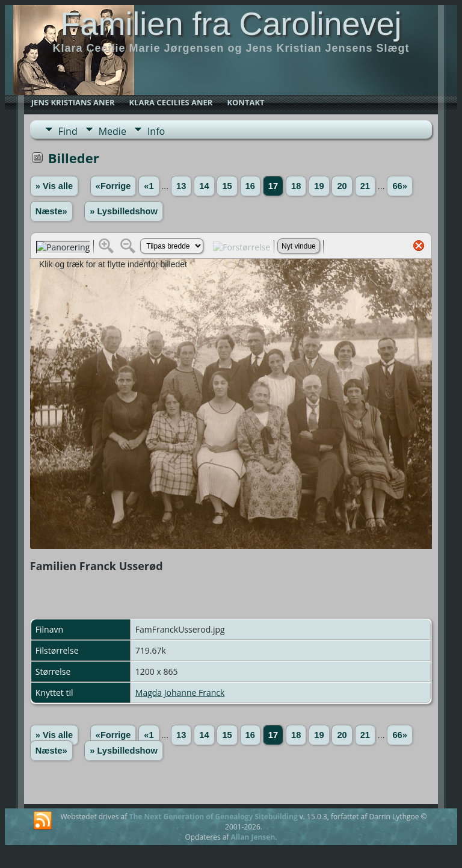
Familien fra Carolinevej (231, 23)
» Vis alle (54, 186)
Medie (112, 131)
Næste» (51, 211)
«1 (149, 186)
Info (156, 131)
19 (319, 186)
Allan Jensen (253, 837)
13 (181, 186)
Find (68, 131)
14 (204, 186)
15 (227, 186)
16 (250, 186)
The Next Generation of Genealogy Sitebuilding (213, 817)
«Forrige (113, 186)
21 (365, 186)
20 (342, 186)
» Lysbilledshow (124, 211)
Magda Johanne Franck (180, 693)
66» (399, 186)
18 (296, 186)
